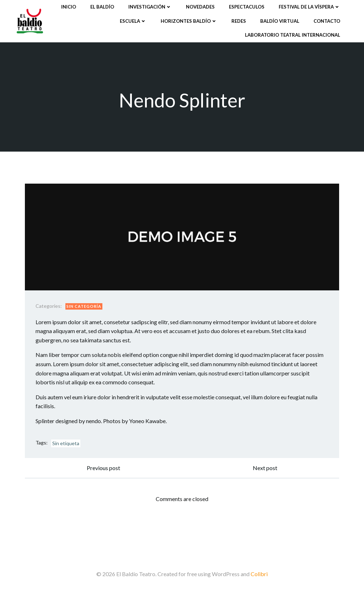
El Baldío (102, 7)
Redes (239, 21)
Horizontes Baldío (189, 21)
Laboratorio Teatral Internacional (293, 35)
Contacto (327, 21)
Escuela (133, 21)
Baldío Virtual (280, 21)
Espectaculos (247, 7)
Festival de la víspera (309, 7)
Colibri (259, 574)
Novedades (200, 7)
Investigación (150, 7)
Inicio (69, 7)
